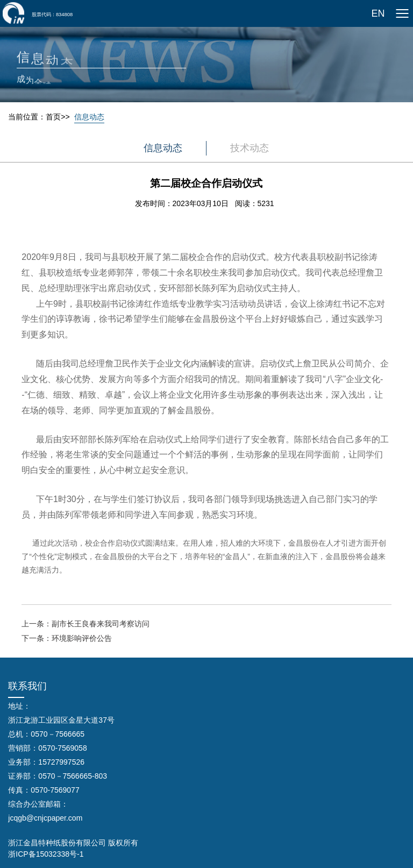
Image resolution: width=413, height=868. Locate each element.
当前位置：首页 (34, 117)
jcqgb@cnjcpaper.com (45, 818)
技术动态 (250, 148)
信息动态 (89, 117)
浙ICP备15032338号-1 (46, 854)
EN (378, 13)
